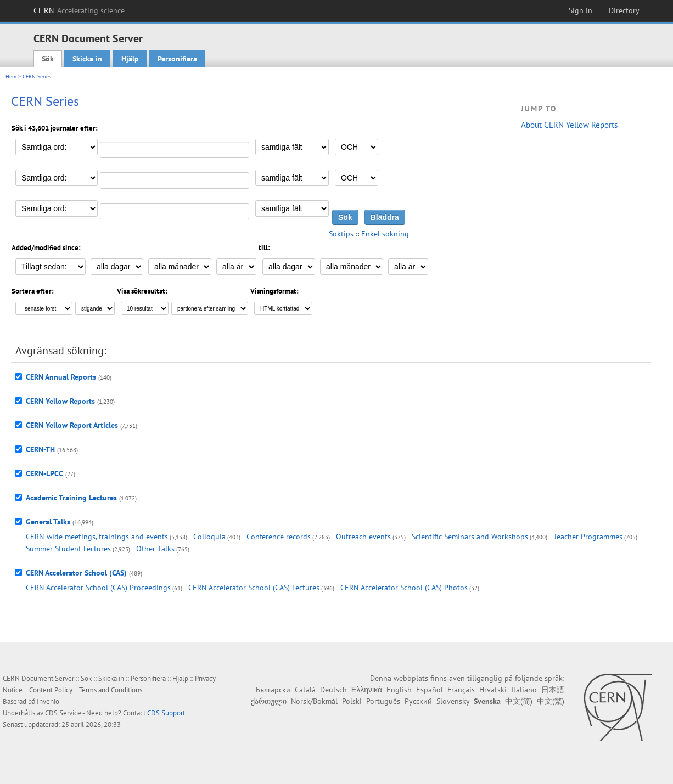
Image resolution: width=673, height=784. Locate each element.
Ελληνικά (367, 690)
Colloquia (209, 537)
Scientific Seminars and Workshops (470, 537)
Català (305, 690)
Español (430, 690)
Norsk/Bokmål (314, 701)
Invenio (48, 701)
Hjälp (130, 59)
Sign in (581, 10)
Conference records (279, 537)
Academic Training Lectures (71, 498)
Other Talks (155, 549)
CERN (79, 10)
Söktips (341, 234)
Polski (352, 701)
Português (383, 701)
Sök (48, 59)
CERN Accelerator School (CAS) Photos (404, 588)
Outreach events (363, 537)
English (399, 690)
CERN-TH (40, 449)
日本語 (553, 690)
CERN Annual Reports (61, 377)
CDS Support (166, 713)
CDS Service (63, 713)
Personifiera (177, 59)
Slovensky (453, 701)
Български (273, 690)
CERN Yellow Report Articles (72, 425)
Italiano (524, 690)
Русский (418, 701)
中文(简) (519, 701)
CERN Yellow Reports (60, 401)
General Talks (48, 522)
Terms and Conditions (111, 690)
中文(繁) (551, 701)
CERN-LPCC (44, 473)
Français (461, 690)
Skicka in (87, 59)
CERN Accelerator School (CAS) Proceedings (98, 588)
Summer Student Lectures (68, 549)
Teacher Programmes (588, 537)
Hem (11, 77)
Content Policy (51, 690)
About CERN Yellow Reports (569, 125)
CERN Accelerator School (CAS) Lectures (254, 588)
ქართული (269, 701)
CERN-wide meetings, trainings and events (97, 537)
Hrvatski (493, 690)
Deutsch (333, 690)
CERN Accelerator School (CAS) (76, 573)
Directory (624, 10)
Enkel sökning (385, 234)
